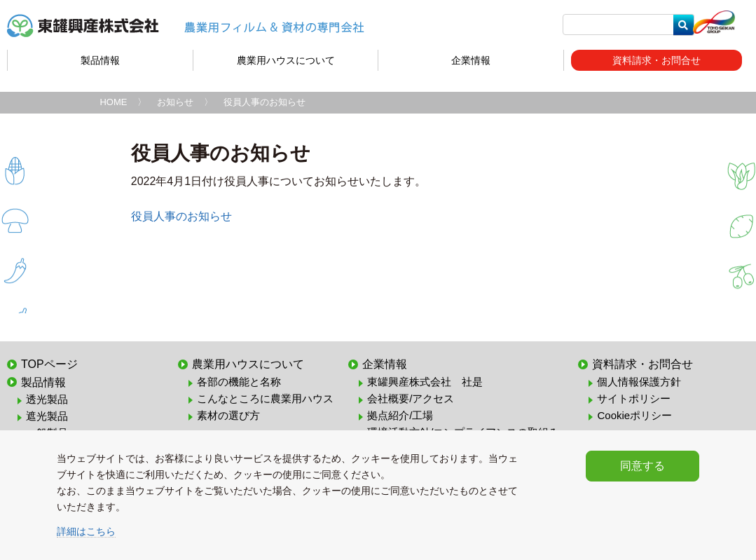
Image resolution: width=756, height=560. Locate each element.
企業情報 (471, 60)
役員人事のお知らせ (181, 216)
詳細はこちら (86, 531)
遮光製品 (47, 416)
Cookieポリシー (634, 415)
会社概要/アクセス (411, 398)
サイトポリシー (634, 398)
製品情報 (100, 60)
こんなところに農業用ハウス (265, 398)
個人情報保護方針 (639, 382)
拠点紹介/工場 (400, 415)
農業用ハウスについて (286, 60)
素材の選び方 (228, 415)
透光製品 (47, 399)
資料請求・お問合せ (657, 60)
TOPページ (49, 364)
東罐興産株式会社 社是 (425, 382)
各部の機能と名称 (239, 382)
